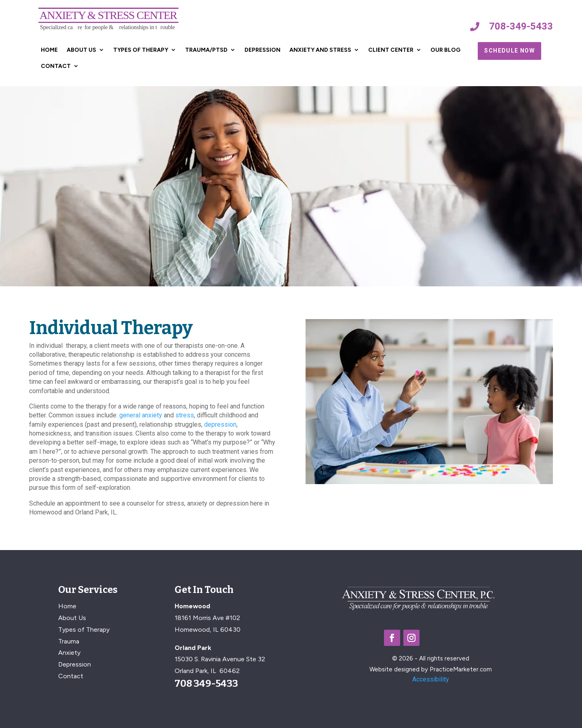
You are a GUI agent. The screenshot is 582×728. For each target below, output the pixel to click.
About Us (81, 50)
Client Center (391, 50)
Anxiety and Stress (320, 50)
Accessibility (431, 679)
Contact (56, 66)
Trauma (69, 641)
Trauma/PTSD (206, 50)
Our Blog (445, 50)
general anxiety (141, 415)
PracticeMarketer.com (461, 669)
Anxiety (69, 653)
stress (185, 415)
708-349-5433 (521, 26)
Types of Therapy (141, 50)
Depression (263, 50)
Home (49, 50)
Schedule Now (509, 51)
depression (220, 424)
